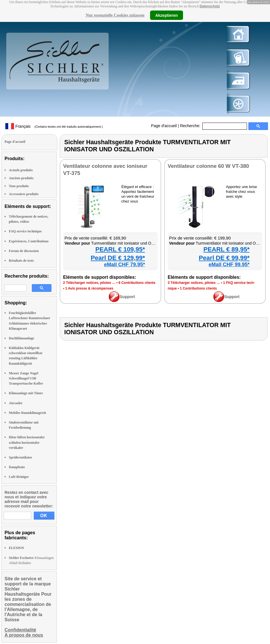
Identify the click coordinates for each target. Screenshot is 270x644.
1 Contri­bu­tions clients (198, 288)
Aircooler (16, 403)
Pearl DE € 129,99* (118, 258)
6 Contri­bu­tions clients (137, 283)
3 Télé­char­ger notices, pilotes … (194, 283)
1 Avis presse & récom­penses (89, 288)
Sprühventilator (20, 457)
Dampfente (17, 467)
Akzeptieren (166, 15)
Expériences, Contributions (29, 241)
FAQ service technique (25, 231)
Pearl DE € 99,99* (224, 258)
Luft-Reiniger (19, 477)
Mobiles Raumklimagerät (27, 413)
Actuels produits (21, 170)
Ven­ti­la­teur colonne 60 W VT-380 (208, 166)
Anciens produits (21, 178)
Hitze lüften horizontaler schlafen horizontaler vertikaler (27, 442)
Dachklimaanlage (21, 338)
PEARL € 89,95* (227, 249)
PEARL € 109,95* (120, 249)
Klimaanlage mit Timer (26, 393)
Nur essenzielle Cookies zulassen (115, 15)
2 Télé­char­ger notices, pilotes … (89, 283)
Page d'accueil (164, 126)
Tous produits (19, 186)
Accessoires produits (24, 194)
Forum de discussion (24, 251)
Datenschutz (210, 6)
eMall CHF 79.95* (124, 265)
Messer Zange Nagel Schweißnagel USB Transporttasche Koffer (26, 378)
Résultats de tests (21, 261)
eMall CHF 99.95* (229, 265)
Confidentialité (20, 630)
